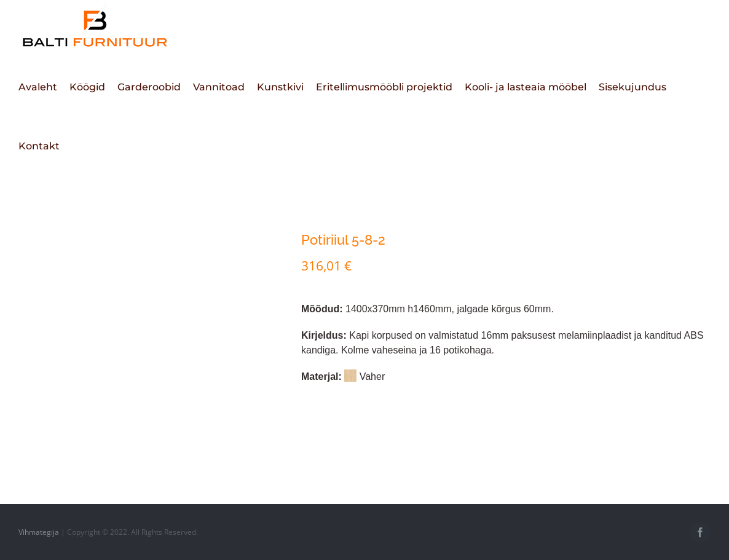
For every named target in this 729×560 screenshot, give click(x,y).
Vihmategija (39, 532)
